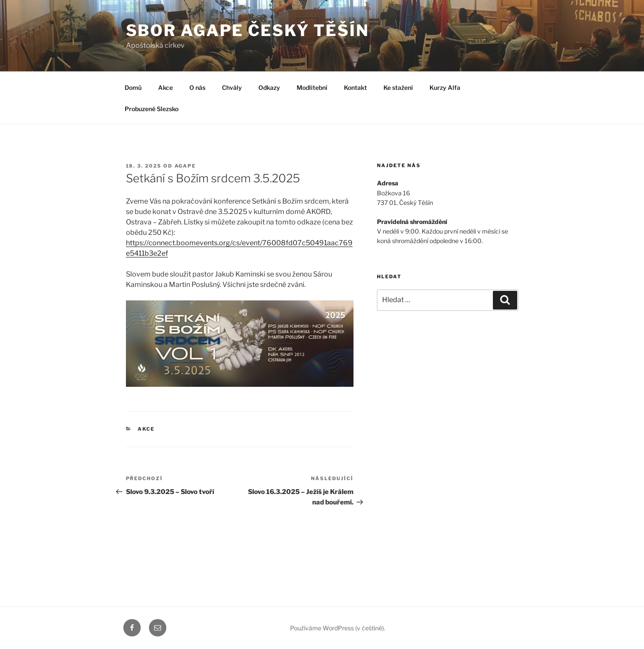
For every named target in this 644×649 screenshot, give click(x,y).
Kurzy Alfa (445, 87)
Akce (165, 87)
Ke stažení (398, 87)
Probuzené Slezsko (152, 109)
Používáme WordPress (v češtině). (338, 628)
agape (185, 166)
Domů (133, 87)
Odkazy (269, 87)
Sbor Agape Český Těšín (248, 30)
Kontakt (355, 87)
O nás (197, 87)
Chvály (232, 87)
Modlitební (312, 87)
